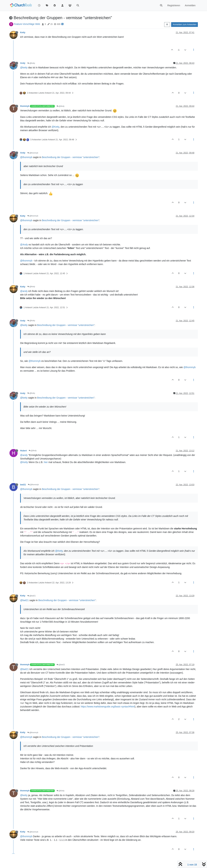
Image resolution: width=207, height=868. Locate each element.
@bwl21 (32, 596)
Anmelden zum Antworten (185, 25)
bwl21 (23, 485)
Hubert (23, 451)
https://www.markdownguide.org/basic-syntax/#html (108, 707)
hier (46, 462)
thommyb (25, 106)
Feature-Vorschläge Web (27, 24)
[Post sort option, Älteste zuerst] (167, 25)
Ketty (23, 32)
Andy (23, 63)
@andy (24, 291)
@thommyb (33, 153)
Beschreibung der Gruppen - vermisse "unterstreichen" (71, 157)
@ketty (24, 68)
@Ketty (31, 63)
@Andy (61, 106)
